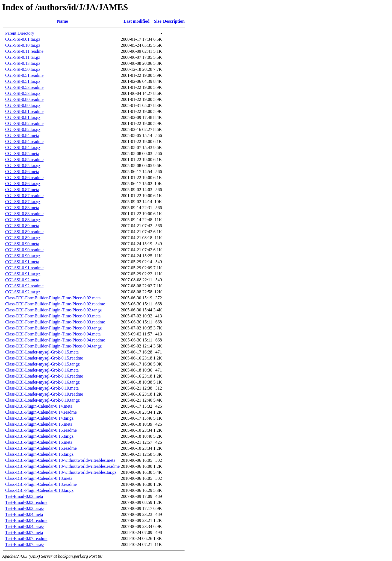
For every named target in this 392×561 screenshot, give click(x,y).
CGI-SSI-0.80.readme (24, 99)
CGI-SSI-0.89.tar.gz (23, 238)
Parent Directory (20, 33)
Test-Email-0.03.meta (24, 496)
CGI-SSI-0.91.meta (22, 262)
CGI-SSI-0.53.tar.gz (23, 93)
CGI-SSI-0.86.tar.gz (23, 184)
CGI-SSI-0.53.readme (24, 87)
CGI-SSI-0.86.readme (24, 178)
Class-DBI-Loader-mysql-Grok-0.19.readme (44, 394)
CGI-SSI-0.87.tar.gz (23, 202)
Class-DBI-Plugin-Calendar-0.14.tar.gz (39, 418)
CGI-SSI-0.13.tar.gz (23, 63)
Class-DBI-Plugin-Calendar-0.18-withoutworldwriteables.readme (62, 466)
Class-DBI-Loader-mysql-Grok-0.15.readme (44, 358)
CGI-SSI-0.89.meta (22, 226)
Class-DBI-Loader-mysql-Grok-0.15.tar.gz (42, 364)
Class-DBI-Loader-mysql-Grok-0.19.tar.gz (42, 400)
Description (174, 21)
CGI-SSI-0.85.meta (22, 154)
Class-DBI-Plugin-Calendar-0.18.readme (41, 484)
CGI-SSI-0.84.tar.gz (23, 147)
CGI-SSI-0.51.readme (24, 75)
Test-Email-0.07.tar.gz (25, 544)
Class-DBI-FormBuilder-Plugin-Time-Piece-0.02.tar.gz (53, 310)
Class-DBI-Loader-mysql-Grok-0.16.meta (42, 370)
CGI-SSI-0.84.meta (22, 135)
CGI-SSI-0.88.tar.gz (23, 220)
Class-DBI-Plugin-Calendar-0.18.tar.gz (39, 490)
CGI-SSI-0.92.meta (22, 280)
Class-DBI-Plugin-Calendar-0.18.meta (39, 478)
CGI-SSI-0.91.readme (24, 268)
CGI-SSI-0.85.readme (24, 160)
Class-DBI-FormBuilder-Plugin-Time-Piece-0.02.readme (55, 304)
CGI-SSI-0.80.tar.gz (23, 105)
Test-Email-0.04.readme (26, 520)
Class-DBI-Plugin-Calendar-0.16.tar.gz (39, 454)
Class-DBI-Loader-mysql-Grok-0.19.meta (42, 388)
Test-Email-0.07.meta (24, 532)
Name (63, 21)
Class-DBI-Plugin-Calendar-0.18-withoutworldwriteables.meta (60, 460)
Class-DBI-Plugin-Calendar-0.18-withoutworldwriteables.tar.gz (61, 472)
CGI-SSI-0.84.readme (24, 141)
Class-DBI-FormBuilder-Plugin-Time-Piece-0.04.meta (53, 334)
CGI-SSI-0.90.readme (24, 250)
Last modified (136, 21)
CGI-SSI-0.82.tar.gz (23, 129)
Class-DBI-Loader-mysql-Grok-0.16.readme (44, 376)
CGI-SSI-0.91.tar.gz (23, 274)
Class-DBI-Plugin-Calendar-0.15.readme (41, 430)
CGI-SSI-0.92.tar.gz (23, 292)
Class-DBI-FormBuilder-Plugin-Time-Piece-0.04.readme (55, 340)
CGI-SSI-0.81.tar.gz (23, 117)
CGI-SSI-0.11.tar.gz (23, 57)
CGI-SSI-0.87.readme (24, 196)
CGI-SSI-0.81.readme (24, 111)
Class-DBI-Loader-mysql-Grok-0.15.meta (42, 352)
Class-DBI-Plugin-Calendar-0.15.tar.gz (39, 436)
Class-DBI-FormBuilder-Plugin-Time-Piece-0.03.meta (53, 316)
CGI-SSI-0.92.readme (24, 286)
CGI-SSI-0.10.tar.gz (23, 45)
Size (158, 21)
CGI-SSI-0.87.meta (22, 190)
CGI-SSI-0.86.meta (22, 172)
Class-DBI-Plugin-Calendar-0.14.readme (41, 412)
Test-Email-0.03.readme (26, 502)
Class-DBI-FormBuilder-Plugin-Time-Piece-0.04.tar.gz (53, 346)
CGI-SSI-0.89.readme (24, 232)
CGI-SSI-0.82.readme (24, 123)
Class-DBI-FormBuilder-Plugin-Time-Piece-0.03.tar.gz (53, 328)
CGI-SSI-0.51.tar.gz (23, 81)
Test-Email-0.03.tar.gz (25, 508)
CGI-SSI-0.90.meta (22, 244)
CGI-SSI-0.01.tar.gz (23, 39)
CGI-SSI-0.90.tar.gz (23, 256)
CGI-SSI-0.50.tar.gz (23, 69)
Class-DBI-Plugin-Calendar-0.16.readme (41, 448)
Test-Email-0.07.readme (26, 538)
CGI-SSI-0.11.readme (24, 51)
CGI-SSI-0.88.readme (24, 214)
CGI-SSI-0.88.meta (22, 208)
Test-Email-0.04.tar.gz (25, 526)
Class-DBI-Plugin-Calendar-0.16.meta (39, 442)
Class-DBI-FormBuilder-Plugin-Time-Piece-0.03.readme (55, 322)
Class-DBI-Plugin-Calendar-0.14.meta (39, 406)
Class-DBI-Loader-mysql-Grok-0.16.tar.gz (42, 382)
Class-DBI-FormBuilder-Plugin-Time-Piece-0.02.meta (53, 298)
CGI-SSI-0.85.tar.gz (23, 166)
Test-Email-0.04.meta (24, 514)
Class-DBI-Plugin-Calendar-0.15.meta (39, 424)
